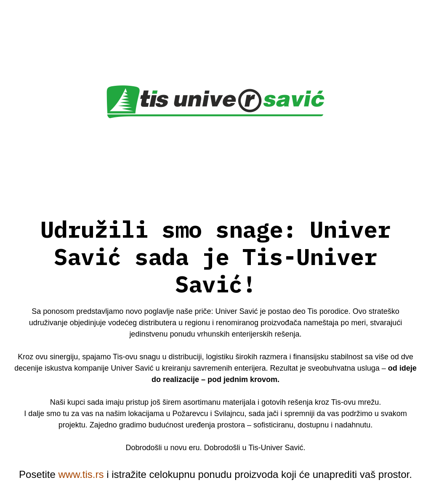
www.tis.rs (81, 474)
